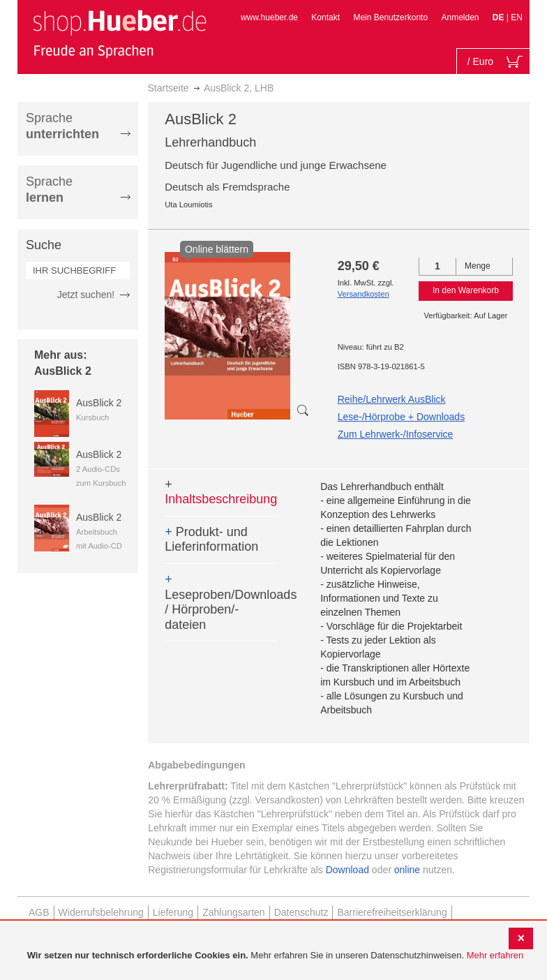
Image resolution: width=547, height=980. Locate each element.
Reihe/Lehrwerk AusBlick (392, 399)
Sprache (62, 126)
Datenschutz (301, 912)
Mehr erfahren (495, 955)
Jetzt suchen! (86, 295)
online (407, 870)
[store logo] (119, 34)
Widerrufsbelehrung (101, 912)
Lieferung (173, 912)
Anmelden (460, 17)
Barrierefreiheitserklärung (392, 912)
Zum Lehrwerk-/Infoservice (396, 434)
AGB (39, 912)
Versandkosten (364, 294)
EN (517, 17)
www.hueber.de (269, 17)
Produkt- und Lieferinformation (211, 540)
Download (347, 870)
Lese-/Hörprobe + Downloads (402, 417)
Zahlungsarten (234, 912)
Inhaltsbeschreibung (221, 492)
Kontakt (325, 17)
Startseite (168, 88)
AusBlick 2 (99, 403)
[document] (275, 956)
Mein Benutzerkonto (390, 17)
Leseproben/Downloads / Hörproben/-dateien (221, 602)
